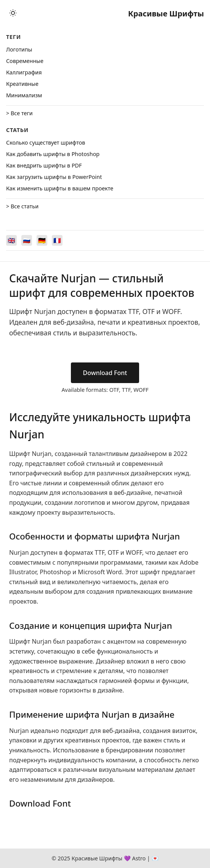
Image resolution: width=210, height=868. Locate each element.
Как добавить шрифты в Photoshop (53, 154)
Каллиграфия (24, 72)
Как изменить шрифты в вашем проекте (60, 188)
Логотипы (19, 49)
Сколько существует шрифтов (46, 143)
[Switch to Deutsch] (42, 240)
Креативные (22, 84)
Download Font (105, 373)
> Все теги (19, 113)
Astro (139, 858)
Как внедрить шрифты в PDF (44, 165)
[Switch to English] (11, 240)
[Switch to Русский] (27, 240)
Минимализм (24, 95)
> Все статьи (22, 206)
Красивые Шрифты (166, 14)
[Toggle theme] (13, 14)
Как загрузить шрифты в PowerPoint (54, 177)
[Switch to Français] (57, 240)
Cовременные (25, 61)
